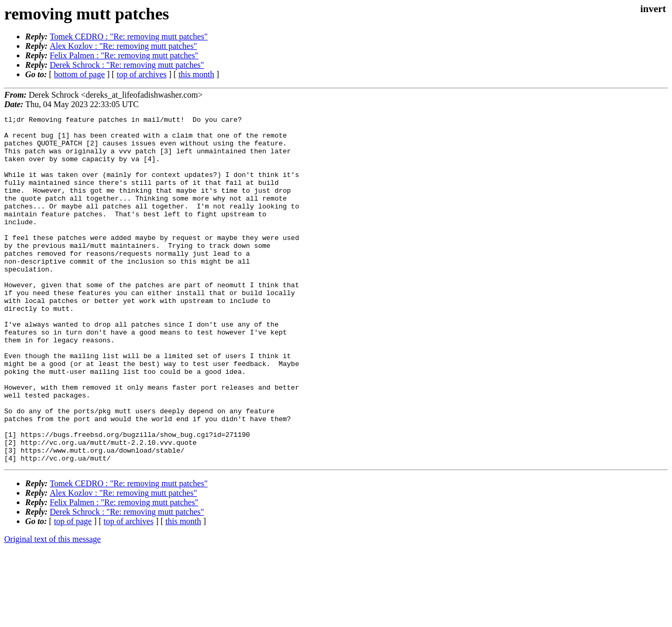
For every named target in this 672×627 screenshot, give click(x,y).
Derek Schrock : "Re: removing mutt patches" (127, 65)
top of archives (141, 74)
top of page (73, 591)
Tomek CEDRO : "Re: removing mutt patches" (129, 36)
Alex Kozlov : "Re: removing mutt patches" (124, 46)
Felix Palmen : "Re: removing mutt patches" (124, 55)
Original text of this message (52, 608)
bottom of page (80, 74)
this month (196, 74)
